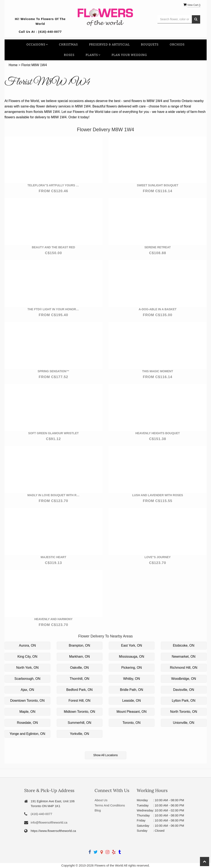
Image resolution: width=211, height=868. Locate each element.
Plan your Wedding (129, 55)
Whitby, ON (132, 679)
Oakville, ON (80, 668)
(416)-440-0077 (50, 32)
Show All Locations (106, 755)
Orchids (177, 45)
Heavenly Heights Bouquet (158, 433)
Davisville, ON (184, 690)
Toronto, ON (131, 723)
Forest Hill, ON (79, 701)
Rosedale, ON (27, 723)
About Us (101, 800)
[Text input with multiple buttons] (175, 19)
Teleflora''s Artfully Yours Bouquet (54, 185)
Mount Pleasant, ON (131, 712)
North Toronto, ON (184, 712)
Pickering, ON (132, 668)
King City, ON (27, 657)
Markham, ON (80, 657)
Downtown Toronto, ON (27, 701)
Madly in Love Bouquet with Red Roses (54, 495)
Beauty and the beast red (54, 247)
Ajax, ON (27, 690)
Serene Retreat (158, 247)
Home (13, 65)
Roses (69, 55)
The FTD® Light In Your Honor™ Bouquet (54, 309)
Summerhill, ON (79, 723)
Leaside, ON (132, 701)
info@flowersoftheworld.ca (49, 822)
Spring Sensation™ (53, 371)
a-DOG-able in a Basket (158, 309)
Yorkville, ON (80, 734)
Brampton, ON (79, 645)
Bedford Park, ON (79, 690)
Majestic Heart (53, 557)
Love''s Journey (158, 557)
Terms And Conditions (110, 805)
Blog (98, 810)
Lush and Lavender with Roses (157, 495)
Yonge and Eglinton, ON (27, 734)
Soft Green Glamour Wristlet (53, 433)
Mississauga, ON (132, 657)
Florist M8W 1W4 (34, 65)
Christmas (68, 45)
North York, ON (27, 668)
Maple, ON (27, 712)
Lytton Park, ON (184, 701)
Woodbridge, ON (184, 679)
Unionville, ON (184, 723)
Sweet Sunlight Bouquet (158, 185)
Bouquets (150, 45)
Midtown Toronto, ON (80, 712)
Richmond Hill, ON (184, 668)
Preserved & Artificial (109, 45)
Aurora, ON (27, 645)
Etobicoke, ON (184, 645)
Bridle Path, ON (132, 690)
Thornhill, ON (79, 679)
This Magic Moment (158, 371)
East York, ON (132, 645)
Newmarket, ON (184, 657)
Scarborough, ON (27, 679)
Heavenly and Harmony (54, 619)
